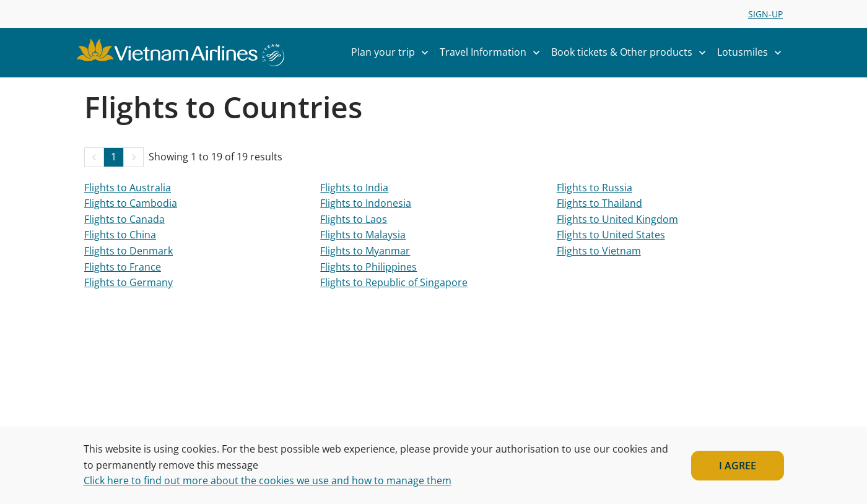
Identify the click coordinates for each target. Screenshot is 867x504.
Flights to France (123, 267)
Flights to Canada (124, 219)
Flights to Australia (128, 188)
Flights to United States (611, 235)
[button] (94, 157)
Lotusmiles (752, 53)
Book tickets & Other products (632, 53)
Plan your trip (393, 53)
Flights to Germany (129, 282)
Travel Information (493, 53)
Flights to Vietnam (599, 251)
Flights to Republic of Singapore (394, 282)
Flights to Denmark (129, 251)
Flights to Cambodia (131, 203)
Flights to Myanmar (365, 251)
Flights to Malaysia (363, 235)
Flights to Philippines (368, 267)
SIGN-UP (765, 14)
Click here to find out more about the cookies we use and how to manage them (268, 480)
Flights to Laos (354, 219)
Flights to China (120, 235)
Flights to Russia (595, 188)
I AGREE (738, 466)
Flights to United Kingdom (617, 219)
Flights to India (354, 188)
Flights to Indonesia (366, 203)
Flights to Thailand (599, 203)
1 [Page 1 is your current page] (114, 157)
